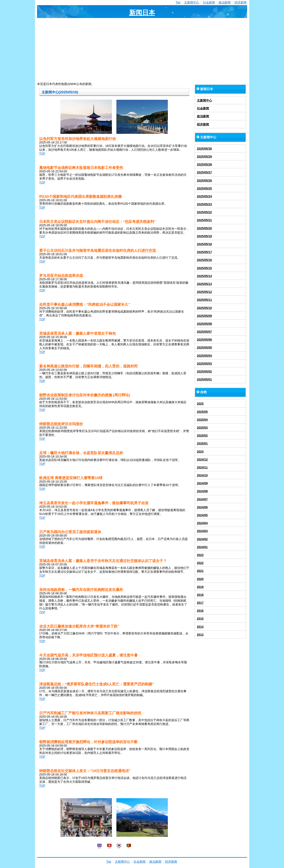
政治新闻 (225, 2)
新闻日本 (142, 13)
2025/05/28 (204, 164)
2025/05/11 (204, 300)
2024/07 (202, 499)
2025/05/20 (204, 228)
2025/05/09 (204, 316)
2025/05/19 (204, 236)
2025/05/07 (204, 332)
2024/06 (202, 507)
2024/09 (202, 483)
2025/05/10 (204, 308)
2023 (200, 555)
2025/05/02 (204, 371)
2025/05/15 (204, 268)
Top (178, 2)
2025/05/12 (204, 292)
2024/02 (202, 539)
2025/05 (202, 412)
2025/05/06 (204, 340)
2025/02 (202, 435)
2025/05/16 (204, 260)
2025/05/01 (204, 379)
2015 (200, 619)
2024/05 (202, 515)
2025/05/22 (204, 212)
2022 (200, 563)
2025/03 (202, 428)
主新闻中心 (192, 2)
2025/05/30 (204, 149)
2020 (200, 579)
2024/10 (202, 475)
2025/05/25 (204, 188)
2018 (200, 595)
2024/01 (202, 547)
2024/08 (202, 491)
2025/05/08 (204, 324)
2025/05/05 (204, 347)
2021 (200, 571)
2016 (200, 611)
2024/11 (202, 467)
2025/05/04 (204, 356)
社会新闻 (209, 2)
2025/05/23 (204, 204)
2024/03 (202, 531)
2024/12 (202, 459)
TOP (42, 154)
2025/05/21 (204, 220)
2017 (200, 603)
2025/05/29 (204, 157)
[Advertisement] (142, 50)
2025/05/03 (204, 364)
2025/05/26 (204, 180)
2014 (200, 627)
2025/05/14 (204, 276)
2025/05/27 (204, 172)
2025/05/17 (204, 252)
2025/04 (202, 420)
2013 (200, 635)
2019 (200, 587)
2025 (200, 404)
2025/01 (202, 443)
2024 (200, 452)
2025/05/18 (204, 244)
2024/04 (202, 523)
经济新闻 (240, 2)
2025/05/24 (204, 196)
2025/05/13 (204, 284)
